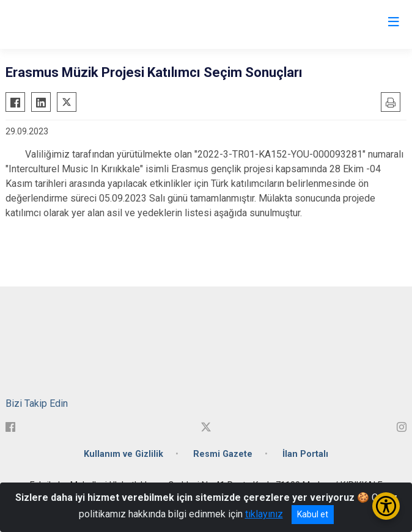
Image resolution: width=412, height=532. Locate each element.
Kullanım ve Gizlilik (123, 454)
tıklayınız (264, 514)
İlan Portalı (305, 454)
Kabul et (313, 514)
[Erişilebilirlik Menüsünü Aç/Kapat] (386, 506)
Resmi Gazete (223, 454)
